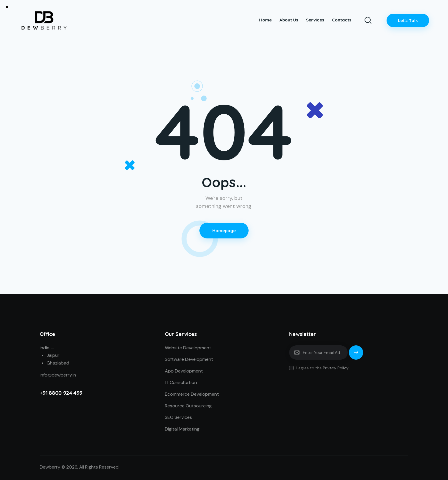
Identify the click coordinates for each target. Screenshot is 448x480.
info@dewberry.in (58, 375)
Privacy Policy (336, 368)
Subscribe (356, 355)
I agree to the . (323, 368)
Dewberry (50, 467)
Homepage (224, 231)
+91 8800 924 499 (61, 393)
